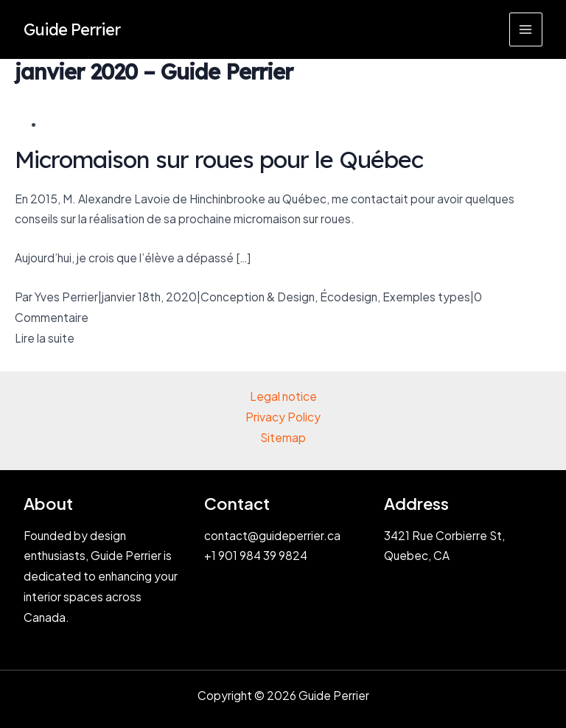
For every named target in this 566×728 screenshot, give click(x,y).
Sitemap (283, 437)
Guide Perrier (72, 29)
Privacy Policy (283, 417)
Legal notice (283, 396)
